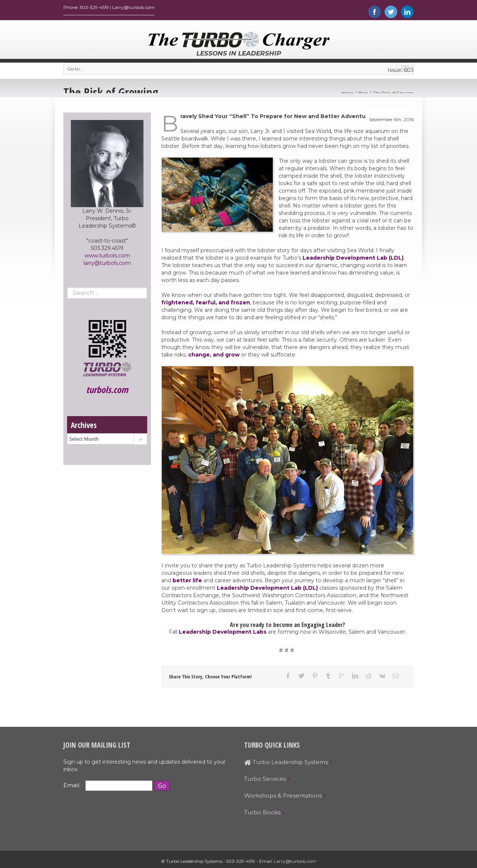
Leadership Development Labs (223, 634)
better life (187, 582)
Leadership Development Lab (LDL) (353, 260)
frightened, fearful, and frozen (206, 304)
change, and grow (213, 357)
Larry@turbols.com (295, 863)
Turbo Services (265, 781)
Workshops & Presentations (283, 797)
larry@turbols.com (107, 265)
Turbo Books (262, 814)
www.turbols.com (107, 257)
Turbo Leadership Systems (286, 764)
